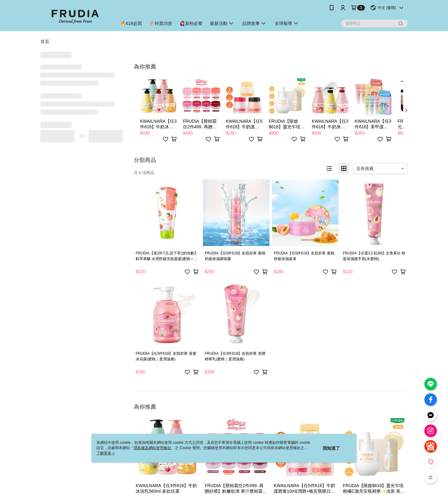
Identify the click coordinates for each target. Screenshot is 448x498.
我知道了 (331, 448)
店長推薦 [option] (365, 168)
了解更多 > (105, 453)
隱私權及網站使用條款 (152, 448)
